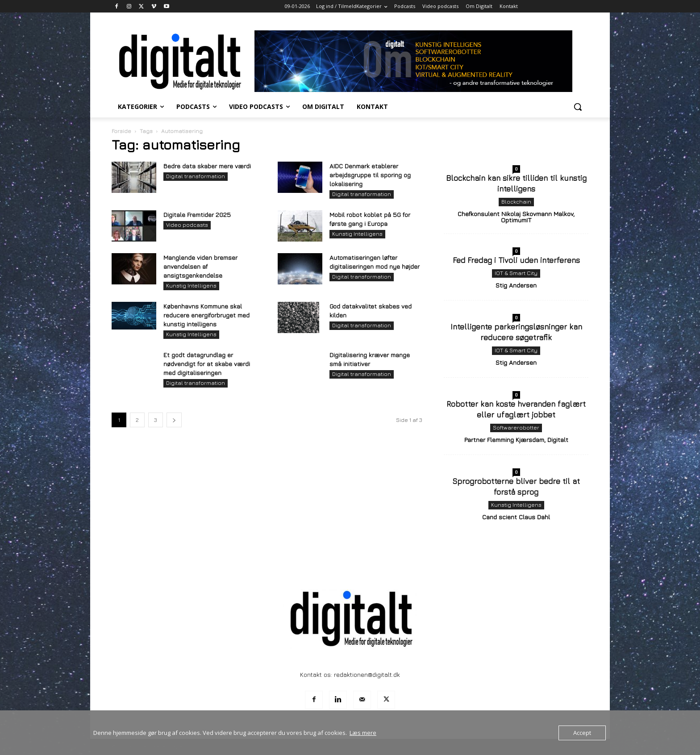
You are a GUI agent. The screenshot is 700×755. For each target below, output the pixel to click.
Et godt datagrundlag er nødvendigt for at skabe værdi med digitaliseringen (207, 364)
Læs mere (363, 733)
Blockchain (516, 202)
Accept (582, 733)
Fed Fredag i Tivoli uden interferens (516, 260)
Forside (121, 131)
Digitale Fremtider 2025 (197, 215)
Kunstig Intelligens (357, 234)
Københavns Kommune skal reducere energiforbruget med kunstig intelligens (206, 315)
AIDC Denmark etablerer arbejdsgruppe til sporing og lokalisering (370, 175)
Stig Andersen (516, 285)
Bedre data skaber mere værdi (207, 166)
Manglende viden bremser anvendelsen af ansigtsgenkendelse (200, 266)
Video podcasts (187, 225)
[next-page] (174, 420)
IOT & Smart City (516, 273)
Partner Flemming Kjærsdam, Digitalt (516, 440)
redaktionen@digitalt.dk (367, 674)
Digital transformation (196, 176)
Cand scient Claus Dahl (516, 517)
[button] (578, 107)
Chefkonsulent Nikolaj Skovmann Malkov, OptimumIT (516, 217)
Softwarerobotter (516, 428)
